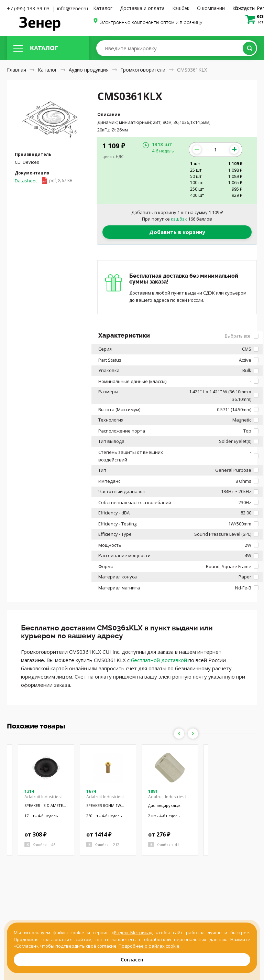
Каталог (103, 8)
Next (193, 734)
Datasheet (44, 181)
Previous (179, 734)
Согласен (132, 960)
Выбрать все (242, 336)
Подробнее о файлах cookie (149, 946)
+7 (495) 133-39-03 (28, 8)
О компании (211, 8)
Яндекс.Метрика (132, 933)
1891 (153, 791)
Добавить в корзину (177, 232)
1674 (91, 791)
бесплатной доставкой (159, 660)
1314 (29, 791)
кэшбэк (179, 219)
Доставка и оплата (142, 8)
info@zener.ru (73, 8)
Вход (241, 8)
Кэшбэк (181, 8)
